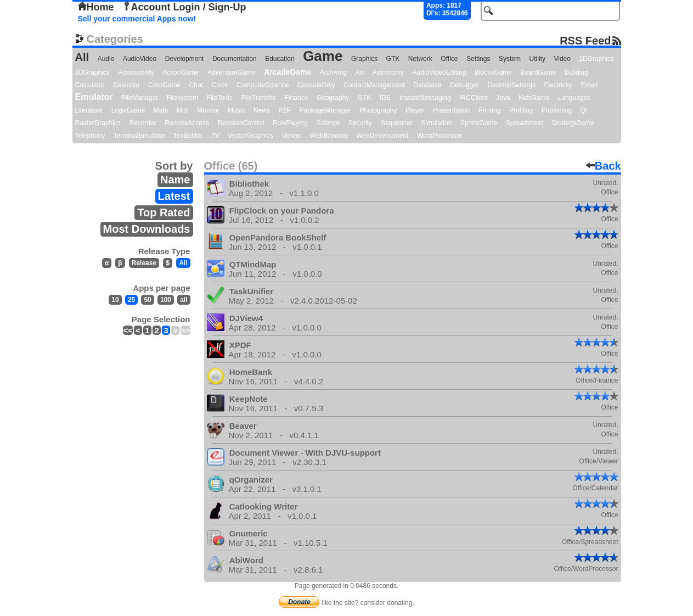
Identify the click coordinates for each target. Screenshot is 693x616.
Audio (106, 59)
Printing (490, 110)
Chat (196, 85)
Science (328, 123)
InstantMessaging (425, 98)
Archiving (333, 72)
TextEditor (188, 136)
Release (144, 263)
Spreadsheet (525, 123)
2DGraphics (597, 59)
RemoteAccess (187, 123)
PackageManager (325, 110)
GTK (393, 59)
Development (185, 59)
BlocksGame (493, 72)
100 (166, 300)
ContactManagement (374, 85)
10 (115, 300)
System (510, 59)
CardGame (164, 85)
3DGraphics (92, 72)
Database (427, 85)
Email (589, 85)
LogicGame (128, 110)
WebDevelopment (382, 136)
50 (147, 300)
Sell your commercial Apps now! (137, 19)
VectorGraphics (251, 136)
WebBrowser (329, 136)
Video (562, 59)
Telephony (90, 136)
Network (420, 59)
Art (360, 72)
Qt (584, 110)
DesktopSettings (512, 85)
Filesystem (182, 98)
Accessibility (136, 72)
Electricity (558, 85)
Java (503, 98)
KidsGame (534, 98)
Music (236, 110)
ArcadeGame (288, 72)
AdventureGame (231, 72)
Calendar (126, 85)
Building (576, 72)
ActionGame (181, 72)
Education (280, 59)
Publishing (557, 110)
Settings (478, 59)
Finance (297, 98)
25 (131, 300)
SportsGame (479, 123)
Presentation (451, 110)
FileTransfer (259, 98)
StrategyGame (573, 123)
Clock (220, 85)
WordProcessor (440, 136)
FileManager (140, 98)
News (262, 110)
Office (449, 59)
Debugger (464, 85)
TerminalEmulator (139, 136)
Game (323, 56)
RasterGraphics (98, 123)
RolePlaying (290, 123)
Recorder (142, 123)
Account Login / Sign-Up (184, 7)
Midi (183, 110)
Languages (574, 98)
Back (604, 166)
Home (96, 7)
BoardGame (539, 72)
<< (128, 330)
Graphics (364, 59)
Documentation (235, 59)
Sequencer (397, 123)
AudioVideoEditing (440, 72)
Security (360, 123)
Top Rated (164, 212)
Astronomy (388, 72)
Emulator (94, 97)
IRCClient (473, 98)
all (184, 300)
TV (215, 136)
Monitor (209, 110)
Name (175, 180)
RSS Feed (585, 40)
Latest (174, 196)
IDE (385, 98)
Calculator (90, 85)
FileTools (220, 98)
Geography (333, 98)
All (82, 57)
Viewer (291, 136)
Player (415, 110)
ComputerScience (263, 85)
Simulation (436, 123)
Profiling (521, 110)
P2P (285, 110)
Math (161, 110)
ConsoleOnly (316, 85)
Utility (537, 59)
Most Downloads (147, 229)
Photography (378, 110)
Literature (89, 110)
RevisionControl (241, 123)
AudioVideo (140, 59)
